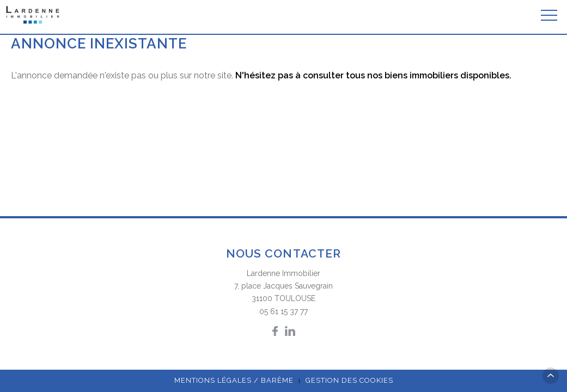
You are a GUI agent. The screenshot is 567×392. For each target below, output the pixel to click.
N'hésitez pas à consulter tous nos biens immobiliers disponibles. (373, 75)
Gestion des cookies (349, 380)
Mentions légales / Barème (234, 380)
